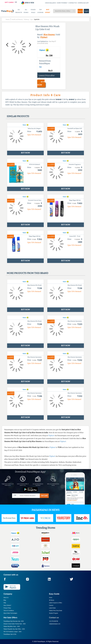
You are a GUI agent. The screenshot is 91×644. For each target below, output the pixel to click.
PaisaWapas (41, 642)
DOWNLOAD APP (83, 3)
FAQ (5, 603)
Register (80, 11)
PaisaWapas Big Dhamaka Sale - (14, 621)
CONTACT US (73, 3)
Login (86, 11)
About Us (6, 598)
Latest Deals (52, 608)
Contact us (54, 618)
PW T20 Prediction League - (12, 632)
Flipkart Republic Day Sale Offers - (14, 629)
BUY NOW (41, 84)
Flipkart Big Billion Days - (12, 626)
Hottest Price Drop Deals (56, 611)
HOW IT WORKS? (62, 3)
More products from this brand (27, 273)
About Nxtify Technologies (10, 613)
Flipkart (44, 37)
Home (51, 598)
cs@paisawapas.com (55, 624)
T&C (40, 67)
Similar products (18, 116)
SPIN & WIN (28, 3)
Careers (51, 605)
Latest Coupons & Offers (56, 603)
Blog (5, 600)
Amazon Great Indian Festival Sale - (15, 624)
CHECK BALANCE (50, 3)
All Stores (52, 600)
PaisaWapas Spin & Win (10, 634)
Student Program (54, 613)
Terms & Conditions (9, 611)
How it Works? (7, 605)
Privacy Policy (7, 608)
